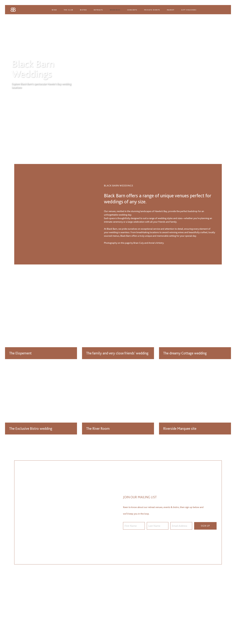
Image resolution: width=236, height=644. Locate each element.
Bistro (83, 10)
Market (171, 10)
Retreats (98, 10)
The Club (68, 10)
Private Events (152, 10)
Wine (54, 10)
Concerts (132, 10)
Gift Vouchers (189, 10)
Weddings (115, 10)
